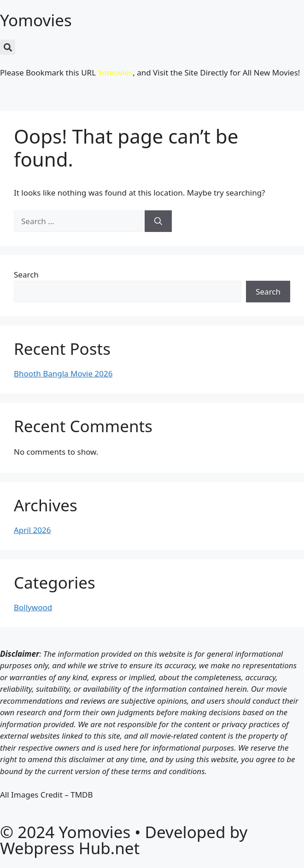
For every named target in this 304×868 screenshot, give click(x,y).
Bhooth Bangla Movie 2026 (63, 373)
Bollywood (33, 607)
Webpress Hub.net (70, 848)
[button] (8, 47)
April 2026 (32, 530)
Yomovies (36, 20)
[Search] (158, 221)
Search (26, 275)
